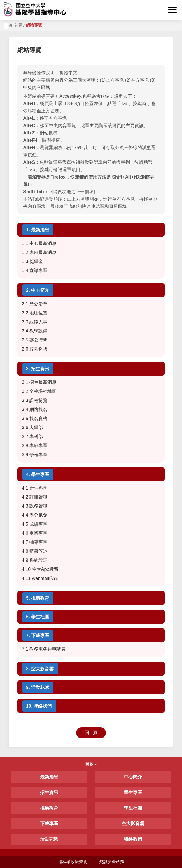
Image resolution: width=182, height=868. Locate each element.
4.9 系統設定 (35, 560)
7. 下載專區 (38, 635)
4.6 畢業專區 (35, 533)
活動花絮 (49, 839)
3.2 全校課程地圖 (39, 391)
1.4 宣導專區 (35, 270)
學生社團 (133, 808)
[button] (172, 10)
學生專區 (133, 792)
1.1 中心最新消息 (39, 243)
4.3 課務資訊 (35, 506)
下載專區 (49, 824)
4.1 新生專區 (35, 488)
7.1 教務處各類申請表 (44, 649)
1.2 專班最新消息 (39, 252)
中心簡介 (133, 777)
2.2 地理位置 (35, 313)
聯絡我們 (133, 839)
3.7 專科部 (32, 436)
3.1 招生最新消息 (39, 382)
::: (6, 3)
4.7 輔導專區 (35, 542)
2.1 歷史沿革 (35, 304)
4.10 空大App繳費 (40, 569)
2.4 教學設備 (35, 331)
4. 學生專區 (38, 474)
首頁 (18, 25)
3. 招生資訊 (38, 369)
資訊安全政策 (112, 862)
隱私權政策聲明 (73, 862)
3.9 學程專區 (35, 454)
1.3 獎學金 (32, 261)
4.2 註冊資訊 (35, 497)
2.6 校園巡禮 (35, 349)
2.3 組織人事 (35, 322)
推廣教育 (49, 808)
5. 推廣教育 (38, 598)
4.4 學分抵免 (35, 515)
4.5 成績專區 (35, 524)
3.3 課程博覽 (35, 400)
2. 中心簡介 (38, 290)
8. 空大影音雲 (40, 669)
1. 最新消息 (38, 230)
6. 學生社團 (38, 617)
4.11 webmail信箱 (40, 578)
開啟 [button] (91, 764)
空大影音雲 (133, 824)
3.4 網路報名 (35, 409)
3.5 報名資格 (35, 418)
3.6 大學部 (32, 427)
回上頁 (91, 733)
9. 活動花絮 (38, 687)
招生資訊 (49, 792)
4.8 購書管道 (35, 551)
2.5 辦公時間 (35, 340)
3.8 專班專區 (35, 445)
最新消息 (49, 777)
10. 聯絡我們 (39, 706)
